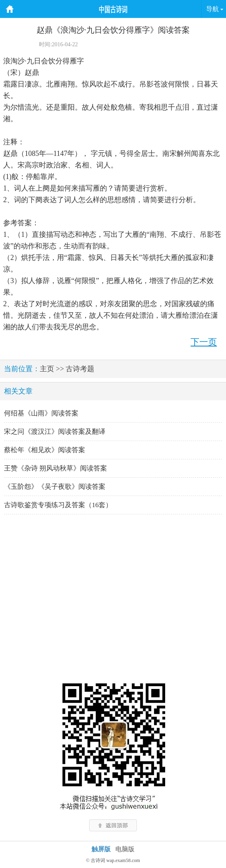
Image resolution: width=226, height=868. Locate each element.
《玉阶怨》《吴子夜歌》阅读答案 (55, 487)
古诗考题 (80, 369)
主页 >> (52, 369)
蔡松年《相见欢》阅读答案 (45, 450)
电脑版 (125, 849)
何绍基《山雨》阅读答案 (41, 413)
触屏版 (101, 849)
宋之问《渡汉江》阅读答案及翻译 (55, 432)
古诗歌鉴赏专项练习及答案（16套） (58, 505)
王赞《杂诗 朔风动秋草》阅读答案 (56, 468)
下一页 (204, 342)
